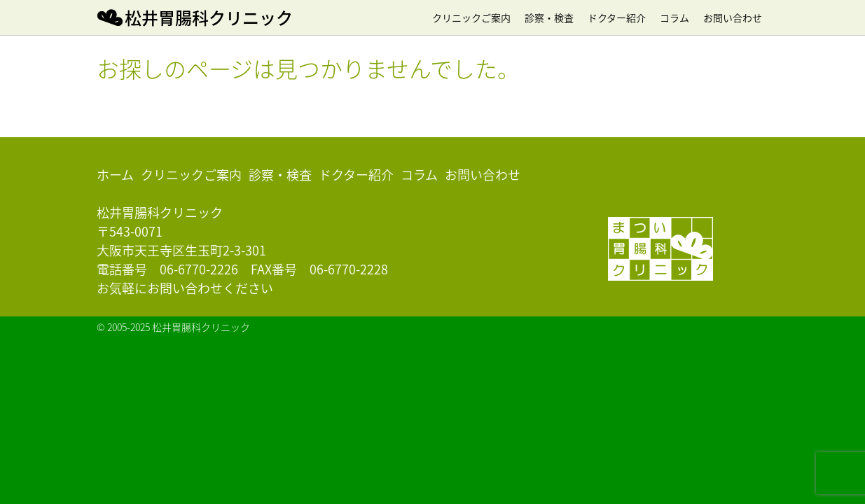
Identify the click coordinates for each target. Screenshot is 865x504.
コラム (674, 17)
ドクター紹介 (617, 17)
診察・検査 (549, 17)
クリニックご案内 (471, 17)
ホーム (115, 175)
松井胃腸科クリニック (209, 17)
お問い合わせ (733, 17)
